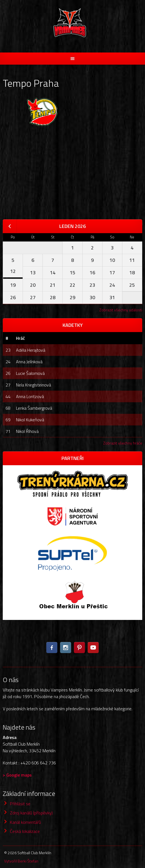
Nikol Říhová (27, 431)
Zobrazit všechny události (121, 310)
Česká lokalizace (25, 831)
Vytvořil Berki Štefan (21, 861)
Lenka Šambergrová (34, 408)
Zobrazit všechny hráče (123, 443)
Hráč (20, 338)
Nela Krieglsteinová (33, 385)
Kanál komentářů (25, 822)
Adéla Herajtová (31, 350)
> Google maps (17, 775)
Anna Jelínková (29, 362)
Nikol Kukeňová (30, 420)
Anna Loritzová (30, 396)
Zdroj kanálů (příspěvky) (31, 813)
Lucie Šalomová (30, 373)
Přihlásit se (20, 804)
